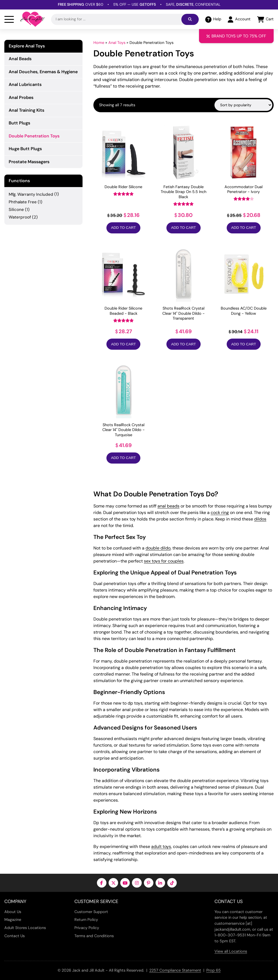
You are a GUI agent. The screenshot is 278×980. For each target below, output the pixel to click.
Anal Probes (21, 97)
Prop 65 (214, 970)
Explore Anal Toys (27, 46)
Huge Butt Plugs (25, 149)
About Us (13, 912)
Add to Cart (123, 228)
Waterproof (20, 217)
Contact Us (15, 936)
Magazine (13, 920)
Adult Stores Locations (25, 928)
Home (99, 43)
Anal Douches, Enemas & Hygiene (43, 72)
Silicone (16, 210)
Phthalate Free (23, 202)
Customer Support (91, 912)
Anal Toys (117, 43)
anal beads (168, 506)
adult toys (161, 846)
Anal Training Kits (26, 110)
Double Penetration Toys (34, 136)
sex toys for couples (164, 561)
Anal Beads (20, 59)
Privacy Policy (87, 928)
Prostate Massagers (29, 162)
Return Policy (86, 920)
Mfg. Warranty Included (31, 194)
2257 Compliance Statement (175, 970)
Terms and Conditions (94, 936)
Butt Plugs (19, 123)
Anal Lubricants (25, 84)
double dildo (158, 548)
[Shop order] (243, 105)
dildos (260, 519)
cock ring (220, 513)
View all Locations (231, 951)
